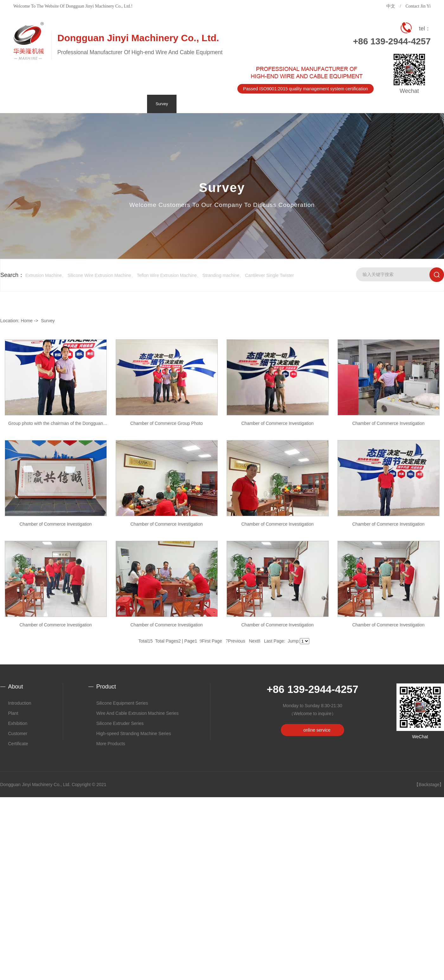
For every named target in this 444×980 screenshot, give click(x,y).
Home (27, 321)
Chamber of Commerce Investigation (278, 423)
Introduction (20, 703)
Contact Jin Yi (418, 6)
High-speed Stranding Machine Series (134, 733)
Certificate (18, 744)
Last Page (275, 641)
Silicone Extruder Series (120, 723)
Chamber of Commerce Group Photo (167, 423)
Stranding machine (221, 275)
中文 (391, 6)
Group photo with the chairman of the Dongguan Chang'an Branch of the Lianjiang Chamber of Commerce (56, 426)
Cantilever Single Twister (269, 275)
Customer (18, 733)
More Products (111, 744)
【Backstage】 (429, 785)
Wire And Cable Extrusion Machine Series (138, 713)
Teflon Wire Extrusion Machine (167, 275)
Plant (13, 713)
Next (255, 641)
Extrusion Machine (44, 275)
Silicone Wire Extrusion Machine (99, 275)
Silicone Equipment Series (122, 703)
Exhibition (18, 723)
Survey (48, 321)
